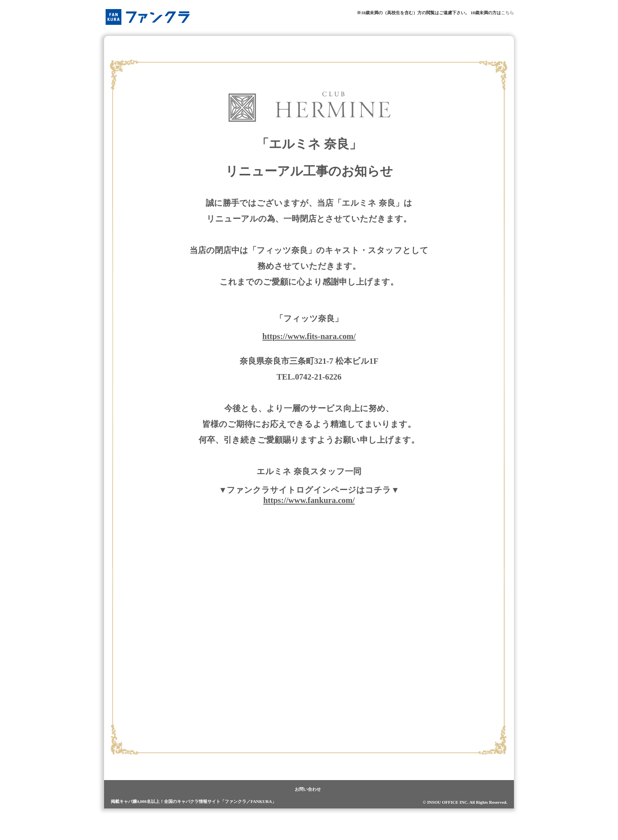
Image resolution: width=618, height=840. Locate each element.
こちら (507, 13)
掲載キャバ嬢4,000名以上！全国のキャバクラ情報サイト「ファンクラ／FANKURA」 (194, 801)
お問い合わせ (308, 789)
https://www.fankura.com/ (309, 500)
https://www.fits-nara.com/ (309, 336)
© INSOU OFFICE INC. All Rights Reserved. (465, 802)
